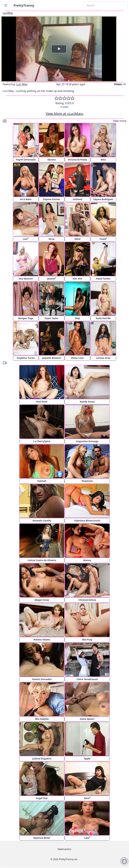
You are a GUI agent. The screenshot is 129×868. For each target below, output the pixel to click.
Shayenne (87, 481)
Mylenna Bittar (42, 838)
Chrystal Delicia (87, 600)
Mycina (52, 160)
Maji (77, 318)
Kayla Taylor (52, 318)
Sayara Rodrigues (103, 199)
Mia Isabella (42, 719)
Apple (87, 759)
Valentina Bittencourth (87, 521)
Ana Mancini (26, 279)
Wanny (87, 560)
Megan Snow (42, 600)
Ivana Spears (87, 719)
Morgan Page (26, 318)
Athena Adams (42, 640)
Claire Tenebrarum (87, 679)
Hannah (42, 481)
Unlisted (78, 199)
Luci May (22, 84)
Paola (103, 239)
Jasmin (52, 278)
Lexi (26, 239)
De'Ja (52, 239)
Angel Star (42, 798)
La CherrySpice (42, 441)
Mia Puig (87, 640)
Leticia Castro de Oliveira (42, 560)
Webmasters (64, 849)
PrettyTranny (24, 5)
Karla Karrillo (103, 318)
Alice (87, 798)
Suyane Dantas (51, 199)
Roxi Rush (42, 402)
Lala (87, 838)
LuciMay (8, 13)
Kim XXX (78, 279)
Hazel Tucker (103, 279)
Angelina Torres (26, 358)
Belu (103, 160)
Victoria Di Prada (77, 160)
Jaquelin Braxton (51, 358)
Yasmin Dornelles (42, 679)
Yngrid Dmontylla (26, 160)
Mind (78, 239)
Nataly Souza (87, 402)
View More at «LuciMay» (65, 114)
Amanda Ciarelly (42, 521)
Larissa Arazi (103, 358)
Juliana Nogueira (42, 759)
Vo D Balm (26, 199)
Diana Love (77, 358)
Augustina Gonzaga (87, 441)
